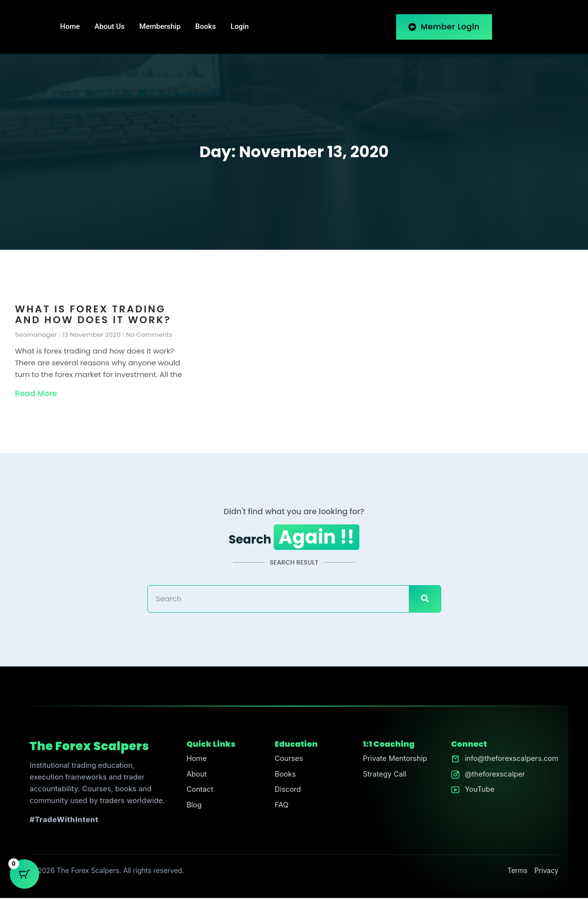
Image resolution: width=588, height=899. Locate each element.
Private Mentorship (394, 760)
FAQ (281, 807)
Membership (160, 27)
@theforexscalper (494, 775)
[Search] (424, 600)
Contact (199, 791)
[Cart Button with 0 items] (24, 875)
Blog (193, 807)
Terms (517, 871)
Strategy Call (384, 775)
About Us (110, 27)
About (196, 775)
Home (70, 27)
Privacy (547, 871)
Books (206, 27)
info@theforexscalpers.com (511, 760)
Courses (288, 760)
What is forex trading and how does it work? (93, 314)
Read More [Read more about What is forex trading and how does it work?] (36, 393)
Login (240, 27)
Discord (287, 791)
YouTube (478, 791)
